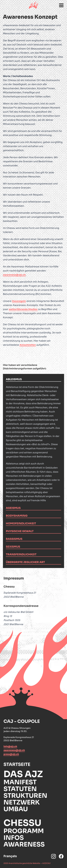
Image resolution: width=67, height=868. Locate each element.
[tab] (33, 380)
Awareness (24, 844)
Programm (24, 831)
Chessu (22, 823)
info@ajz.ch (10, 746)
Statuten (20, 789)
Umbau (16, 809)
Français (10, 856)
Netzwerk (22, 802)
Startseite (17, 764)
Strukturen (25, 796)
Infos (14, 838)
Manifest (20, 782)
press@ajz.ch (11, 754)
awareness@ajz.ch (14, 275)
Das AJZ (23, 774)
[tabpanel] (33, 442)
